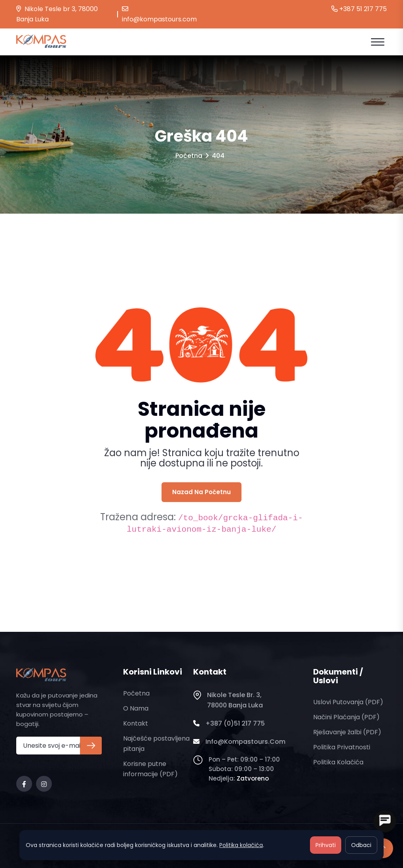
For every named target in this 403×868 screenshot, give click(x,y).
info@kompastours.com (159, 15)
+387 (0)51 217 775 (229, 724)
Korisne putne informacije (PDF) (150, 769)
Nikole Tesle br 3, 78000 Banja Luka (57, 14)
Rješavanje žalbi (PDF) (347, 732)
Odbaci (361, 845)
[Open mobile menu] (378, 42)
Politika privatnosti (342, 747)
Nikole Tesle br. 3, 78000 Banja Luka (228, 700)
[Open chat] (385, 821)
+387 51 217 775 (359, 9)
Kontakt (136, 723)
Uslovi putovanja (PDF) (348, 702)
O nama (136, 708)
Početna (189, 156)
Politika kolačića (338, 762)
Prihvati (326, 845)
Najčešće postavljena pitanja (156, 744)
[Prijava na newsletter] (91, 746)
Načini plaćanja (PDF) (346, 717)
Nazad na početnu (201, 492)
